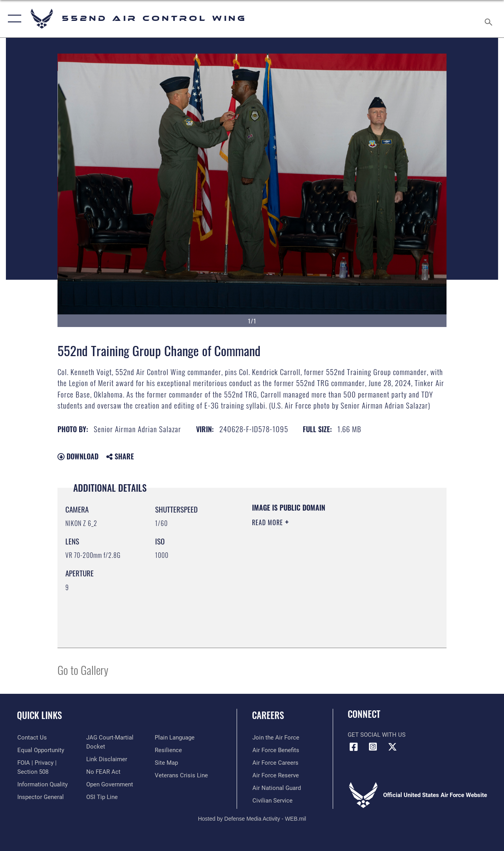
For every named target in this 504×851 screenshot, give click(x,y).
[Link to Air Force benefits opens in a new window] (275, 750)
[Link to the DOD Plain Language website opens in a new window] (175, 738)
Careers (268, 715)
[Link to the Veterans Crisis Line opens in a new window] (181, 775)
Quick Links (39, 715)
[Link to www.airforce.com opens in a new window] (275, 738)
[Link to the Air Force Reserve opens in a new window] (275, 775)
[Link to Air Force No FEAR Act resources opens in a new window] (103, 771)
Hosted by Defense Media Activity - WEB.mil (252, 819)
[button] (13, 19)
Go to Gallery (83, 670)
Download (78, 456)
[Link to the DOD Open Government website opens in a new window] (109, 784)
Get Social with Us (377, 735)
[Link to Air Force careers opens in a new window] (275, 763)
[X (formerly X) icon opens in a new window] (392, 747)
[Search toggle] (490, 19)
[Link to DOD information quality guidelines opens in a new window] (42, 784)
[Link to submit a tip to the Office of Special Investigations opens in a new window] (102, 797)
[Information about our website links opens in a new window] (106, 759)
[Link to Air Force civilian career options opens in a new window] (272, 801)
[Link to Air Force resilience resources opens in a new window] (168, 750)
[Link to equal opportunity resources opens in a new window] (40, 750)
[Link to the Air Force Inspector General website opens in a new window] (40, 797)
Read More (269, 522)
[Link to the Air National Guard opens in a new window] (276, 788)
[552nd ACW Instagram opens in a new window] (373, 747)
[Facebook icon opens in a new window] (354, 747)
